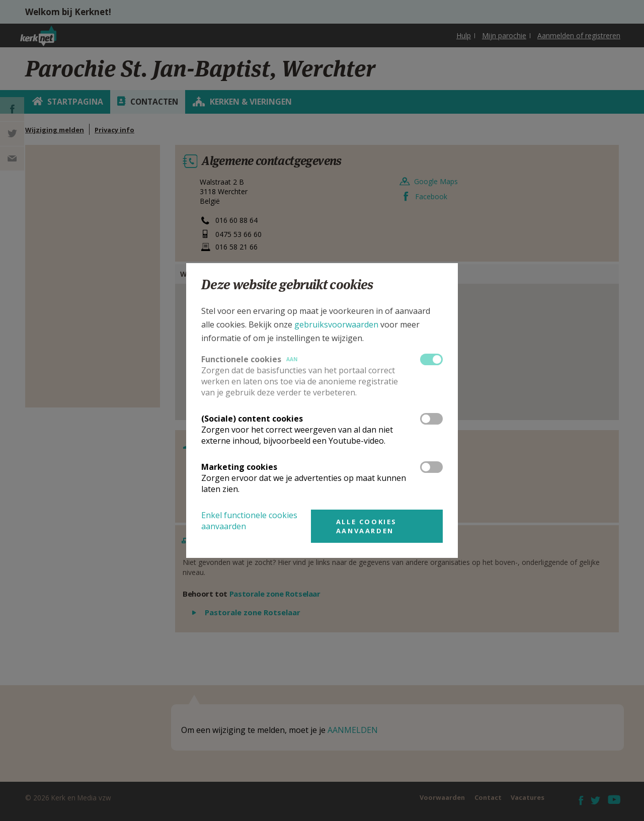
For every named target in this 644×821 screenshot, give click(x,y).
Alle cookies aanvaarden (367, 526)
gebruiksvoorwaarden (336, 324)
